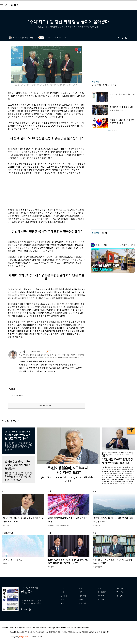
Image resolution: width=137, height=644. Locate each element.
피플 (81, 600)
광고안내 (120, 596)
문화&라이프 (66, 596)
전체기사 (83, 603)
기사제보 (120, 588)
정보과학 (83, 596)
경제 (81, 588)
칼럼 (63, 603)
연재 (99, 588)
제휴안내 (36, 628)
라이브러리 (102, 596)
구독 (42, 38)
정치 (63, 588)
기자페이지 (102, 600)
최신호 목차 (102, 592)
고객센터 (43, 628)
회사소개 (13, 628)
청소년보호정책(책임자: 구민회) (78, 628)
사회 (63, 592)
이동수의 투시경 (101, 85)
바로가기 (125, 245)
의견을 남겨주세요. (17, 395)
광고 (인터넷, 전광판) (24, 628)
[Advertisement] (41, 191)
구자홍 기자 (25, 352)
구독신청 (120, 592)
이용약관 (50, 628)
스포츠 (63, 600)
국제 (81, 592)
